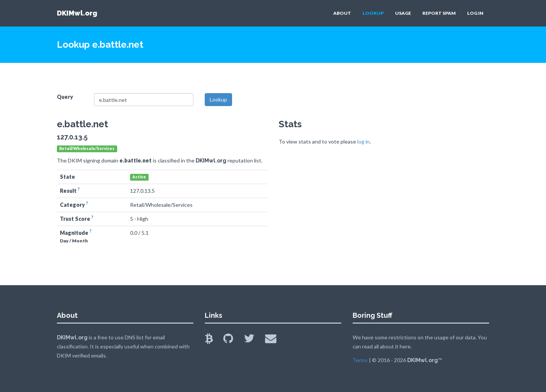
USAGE (403, 13)
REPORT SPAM (439, 13)
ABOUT (342, 13)
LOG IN (475, 13)
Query (65, 97)
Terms (360, 360)
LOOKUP (373, 13)
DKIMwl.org (77, 13)
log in (363, 141)
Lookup (218, 99)
